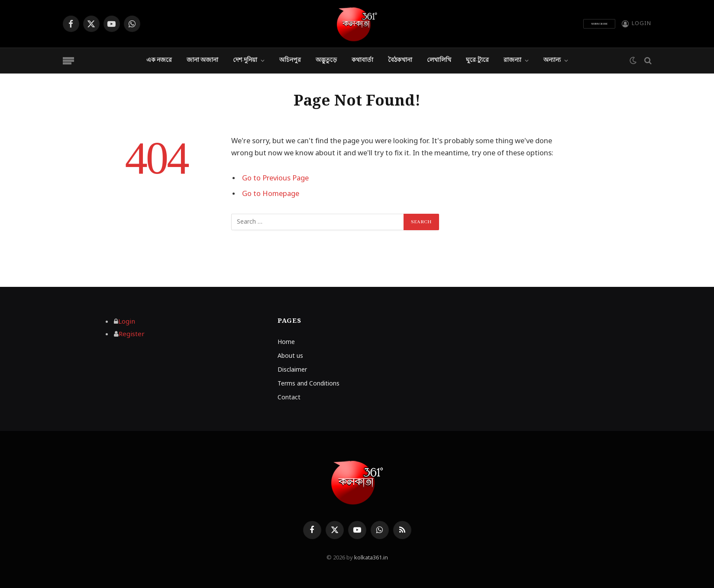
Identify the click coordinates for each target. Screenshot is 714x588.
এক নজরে (159, 60)
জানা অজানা (202, 60)
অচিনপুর (290, 60)
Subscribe (599, 24)
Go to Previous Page (276, 179)
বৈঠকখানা (400, 60)
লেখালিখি (439, 60)
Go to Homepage (271, 194)
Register (132, 334)
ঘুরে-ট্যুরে (477, 60)
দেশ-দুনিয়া (245, 60)
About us (290, 356)
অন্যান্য (552, 60)
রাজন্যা (512, 60)
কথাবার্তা (362, 60)
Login (127, 322)
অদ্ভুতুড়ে (326, 60)
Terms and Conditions (309, 384)
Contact (289, 398)
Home (286, 342)
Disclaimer (292, 370)
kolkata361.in (371, 558)
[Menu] (68, 61)
